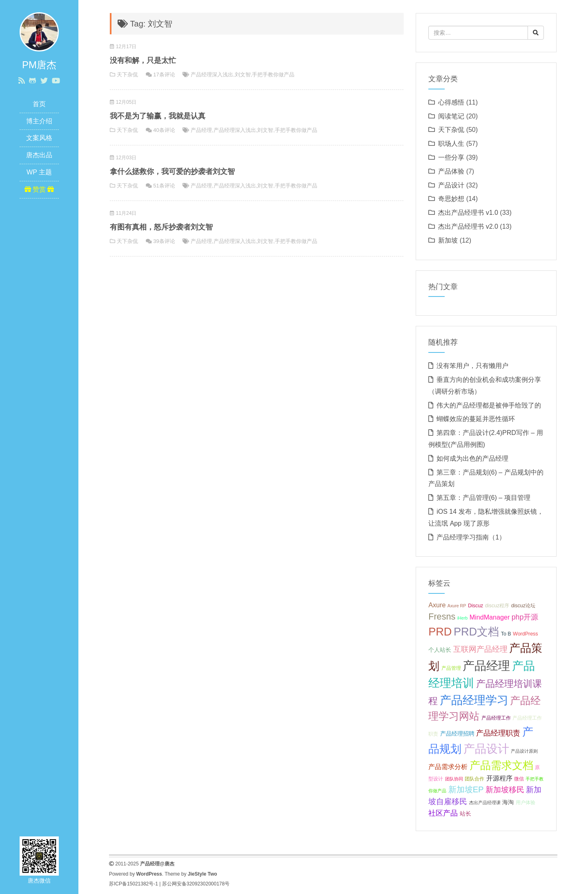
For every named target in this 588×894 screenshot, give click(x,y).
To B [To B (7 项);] (506, 634)
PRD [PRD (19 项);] (440, 632)
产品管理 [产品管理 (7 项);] (451, 668)
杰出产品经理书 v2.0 (468, 226)
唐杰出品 (39, 155)
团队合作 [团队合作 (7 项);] (474, 779)
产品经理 (201, 130)
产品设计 (451, 185)
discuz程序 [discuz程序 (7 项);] (497, 606)
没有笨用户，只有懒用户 (472, 366)
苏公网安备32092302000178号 (196, 884)
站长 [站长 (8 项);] (465, 814)
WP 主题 (39, 172)
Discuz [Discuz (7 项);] (476, 606)
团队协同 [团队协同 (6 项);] (454, 779)
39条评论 (164, 241)
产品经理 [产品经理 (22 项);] (486, 665)
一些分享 (451, 157)
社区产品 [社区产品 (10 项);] (443, 813)
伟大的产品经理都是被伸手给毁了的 (489, 405)
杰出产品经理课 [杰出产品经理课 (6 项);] (485, 803)
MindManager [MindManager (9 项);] (490, 617)
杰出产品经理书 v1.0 (468, 213)
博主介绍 (39, 121)
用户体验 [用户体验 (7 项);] (526, 803)
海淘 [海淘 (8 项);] (508, 802)
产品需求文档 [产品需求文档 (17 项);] (501, 765)
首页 (39, 104)
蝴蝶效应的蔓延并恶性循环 (476, 419)
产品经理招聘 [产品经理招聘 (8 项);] (457, 733)
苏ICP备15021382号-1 (134, 884)
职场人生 (451, 144)
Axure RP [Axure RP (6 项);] (457, 606)
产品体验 (451, 171)
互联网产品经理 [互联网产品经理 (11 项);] (480, 649)
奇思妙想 (451, 199)
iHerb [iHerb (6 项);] (462, 618)
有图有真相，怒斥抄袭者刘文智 (161, 227)
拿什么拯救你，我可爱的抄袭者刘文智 (172, 172)
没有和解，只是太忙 (143, 60)
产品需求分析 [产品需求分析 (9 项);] (448, 767)
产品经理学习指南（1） (471, 537)
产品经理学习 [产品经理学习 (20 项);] (474, 700)
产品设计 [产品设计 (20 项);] (486, 749)
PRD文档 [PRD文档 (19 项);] (476, 632)
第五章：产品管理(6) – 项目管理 (483, 498)
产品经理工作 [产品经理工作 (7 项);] (496, 718)
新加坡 (448, 240)
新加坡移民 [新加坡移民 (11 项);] (505, 790)
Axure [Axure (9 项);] (437, 605)
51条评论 (164, 186)
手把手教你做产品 (273, 75)
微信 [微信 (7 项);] (519, 779)
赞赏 (39, 189)
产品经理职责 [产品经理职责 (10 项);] (498, 733)
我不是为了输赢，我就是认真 (158, 116)
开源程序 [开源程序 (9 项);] (499, 778)
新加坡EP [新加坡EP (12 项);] (466, 789)
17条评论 (164, 75)
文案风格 (39, 138)
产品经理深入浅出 (212, 75)
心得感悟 (451, 102)
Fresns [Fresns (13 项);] (442, 616)
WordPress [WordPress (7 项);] (526, 634)
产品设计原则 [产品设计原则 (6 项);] (524, 751)
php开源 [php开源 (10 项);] (525, 617)
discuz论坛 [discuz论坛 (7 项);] (523, 606)
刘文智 (243, 75)
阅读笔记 (451, 116)
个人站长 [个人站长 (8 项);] (440, 650)
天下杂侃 (127, 75)
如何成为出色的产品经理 (472, 458)
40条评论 (164, 130)
